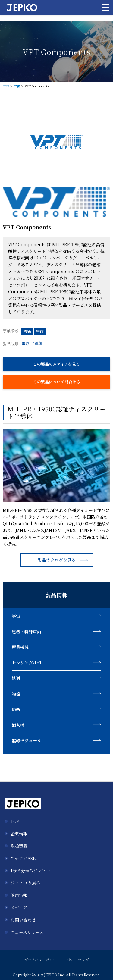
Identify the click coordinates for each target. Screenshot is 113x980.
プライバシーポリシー (42, 960)
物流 (16, 694)
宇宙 (17, 86)
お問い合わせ (23, 920)
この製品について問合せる (57, 382)
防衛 (27, 331)
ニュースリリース (27, 932)
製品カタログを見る (57, 560)
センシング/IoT (27, 663)
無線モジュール (27, 740)
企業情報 (19, 834)
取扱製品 (19, 846)
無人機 (18, 725)
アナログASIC (24, 858)
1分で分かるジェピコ (30, 871)
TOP (6, 86)
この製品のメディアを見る (56, 364)
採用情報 (19, 895)
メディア (19, 907)
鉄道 (16, 678)
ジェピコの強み (25, 883)
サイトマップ (78, 960)
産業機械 (20, 647)
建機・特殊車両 (27, 632)
